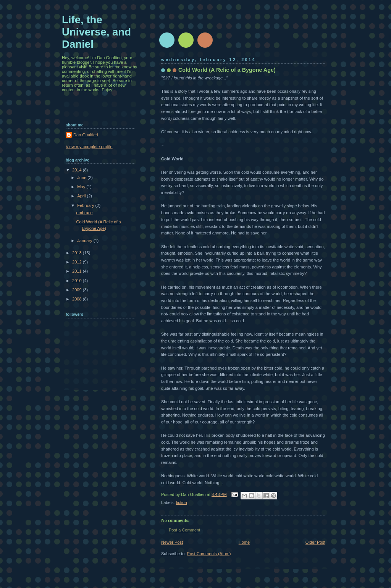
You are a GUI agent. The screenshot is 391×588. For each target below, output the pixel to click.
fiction (182, 502)
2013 (78, 253)
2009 (78, 290)
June (82, 178)
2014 (78, 170)
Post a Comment (184, 530)
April (82, 196)
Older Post (315, 542)
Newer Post (172, 542)
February (86, 205)
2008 (78, 299)
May (82, 187)
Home (244, 542)
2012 (78, 262)
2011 (78, 271)
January (85, 241)
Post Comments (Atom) (209, 554)
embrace (85, 213)
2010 (78, 281)
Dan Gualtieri (86, 135)
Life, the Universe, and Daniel (96, 32)
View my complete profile (89, 147)
